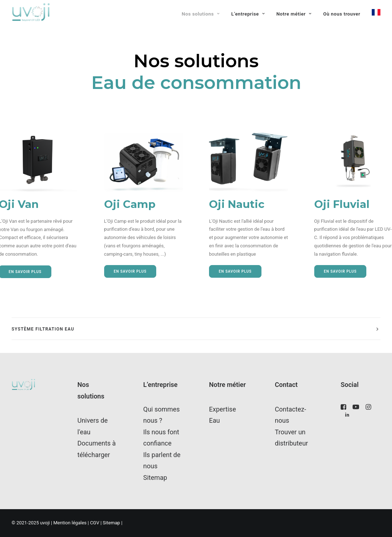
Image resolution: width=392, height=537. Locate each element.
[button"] (343, 408)
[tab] (196, 329)
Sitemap (155, 478)
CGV (95, 523)
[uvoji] (31, 12)
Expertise (222, 409)
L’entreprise (248, 14)
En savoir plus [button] (130, 271)
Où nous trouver (342, 14)
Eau (214, 420)
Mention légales (70, 523)
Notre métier (294, 14)
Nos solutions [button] (201, 14)
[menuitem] (203, 14)
